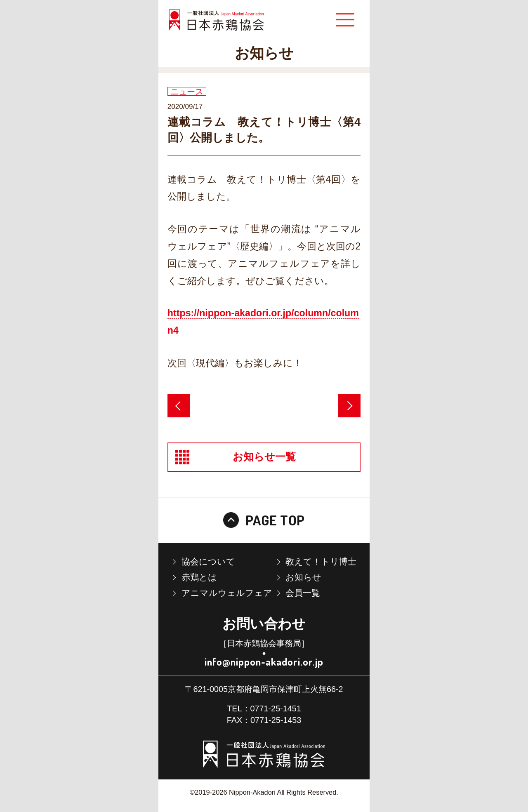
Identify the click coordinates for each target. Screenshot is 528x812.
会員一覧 (303, 593)
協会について (208, 561)
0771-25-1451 (276, 708)
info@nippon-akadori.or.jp (264, 662)
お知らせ (303, 577)
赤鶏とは (199, 577)
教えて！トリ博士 (321, 561)
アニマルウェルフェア (227, 593)
